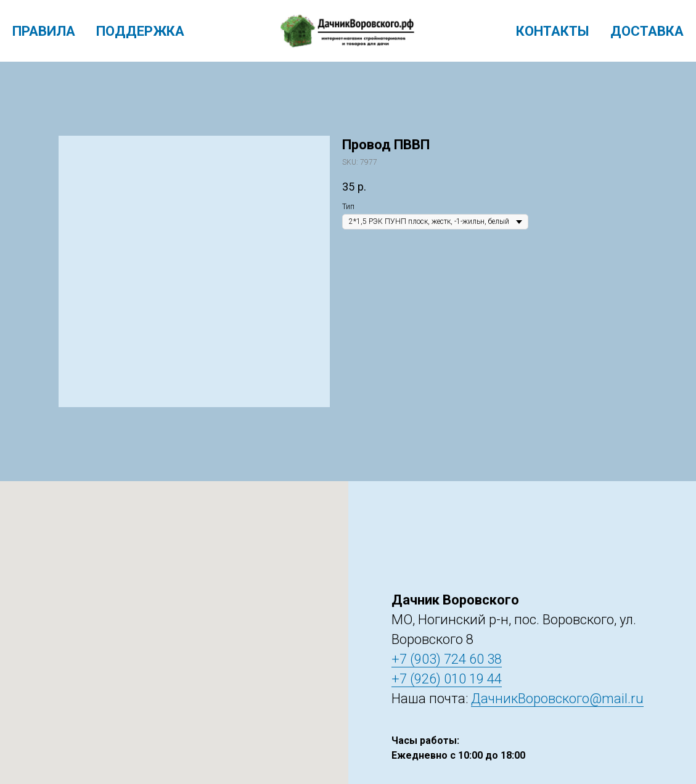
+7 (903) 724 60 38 (447, 659)
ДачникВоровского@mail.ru (557, 699)
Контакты (553, 31)
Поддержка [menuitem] (140, 31)
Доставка (647, 31)
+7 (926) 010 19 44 (447, 679)
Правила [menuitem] (44, 31)
